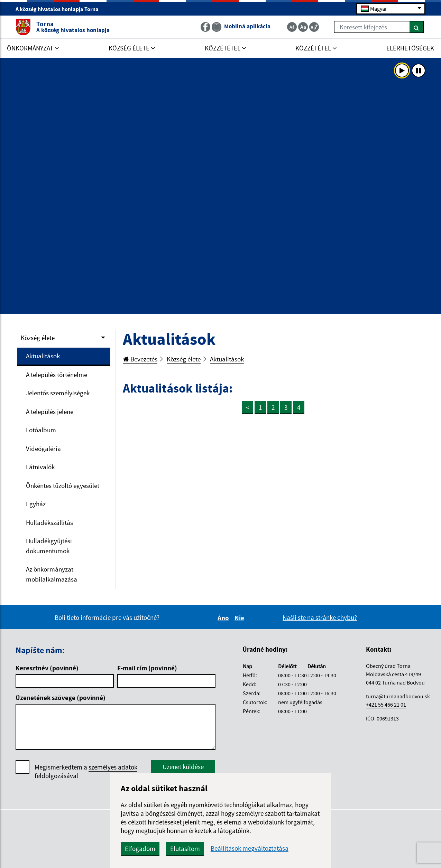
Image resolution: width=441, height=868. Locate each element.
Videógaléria (43, 449)
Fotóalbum (41, 430)
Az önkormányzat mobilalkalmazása (52, 574)
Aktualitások (43, 356)
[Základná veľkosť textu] (303, 27)
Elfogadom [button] (140, 849)
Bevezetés (140, 359)
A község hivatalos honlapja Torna (60, 9)
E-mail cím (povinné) (147, 668)
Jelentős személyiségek (58, 393)
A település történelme (57, 375)
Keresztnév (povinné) (47, 668)
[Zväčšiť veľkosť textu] (314, 27)
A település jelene (50, 412)
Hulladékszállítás (49, 522)
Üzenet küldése (183, 767)
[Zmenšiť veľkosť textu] (292, 27)
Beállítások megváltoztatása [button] (250, 848)
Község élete (38, 338)
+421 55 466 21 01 (386, 705)
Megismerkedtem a (86, 772)
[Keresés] (417, 27)
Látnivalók (40, 467)
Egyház (36, 504)
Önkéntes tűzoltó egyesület (63, 485)
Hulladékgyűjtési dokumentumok (49, 546)
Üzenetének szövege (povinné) (61, 698)
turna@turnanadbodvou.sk (398, 696)
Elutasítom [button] (185, 849)
